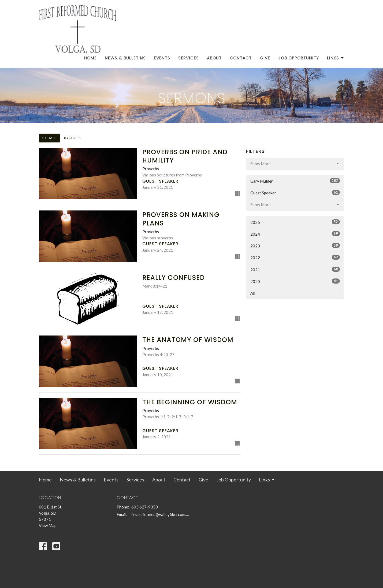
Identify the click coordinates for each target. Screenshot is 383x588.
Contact (241, 58)
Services (189, 58)
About (214, 58)
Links (336, 58)
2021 (295, 269)
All (253, 293)
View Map (48, 525)
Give (265, 58)
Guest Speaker (295, 193)
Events (162, 58)
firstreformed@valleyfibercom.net (160, 514)
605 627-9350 (145, 507)
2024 (295, 234)
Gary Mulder (295, 181)
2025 (295, 222)
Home (90, 58)
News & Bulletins (125, 58)
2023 (295, 246)
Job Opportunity (299, 58)
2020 (295, 281)
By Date (49, 138)
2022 (295, 257)
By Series (72, 138)
